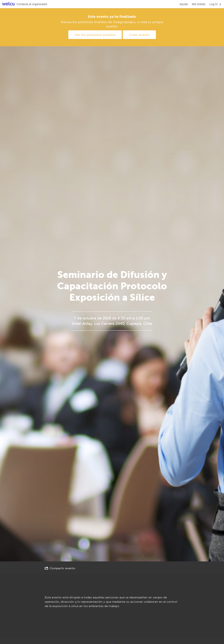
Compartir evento (60, 568)
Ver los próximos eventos (95, 35)
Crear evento (139, 35)
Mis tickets (199, 4)
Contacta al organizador (32, 4)
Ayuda (184, 4)
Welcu (8, 4)
